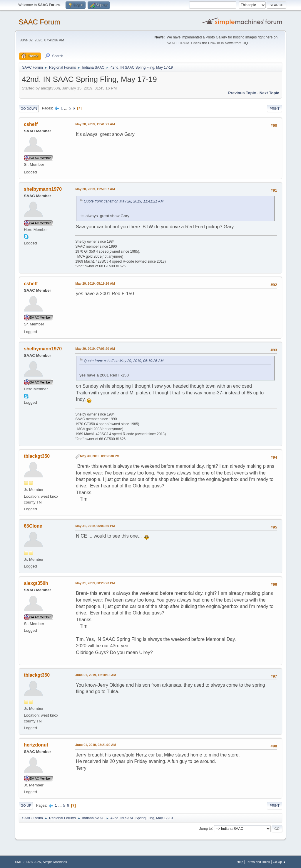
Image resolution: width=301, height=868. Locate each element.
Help (240, 862)
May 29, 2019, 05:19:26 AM (95, 283)
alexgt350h (36, 583)
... (66, 108)
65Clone (33, 526)
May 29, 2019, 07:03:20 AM (95, 349)
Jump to (206, 828)
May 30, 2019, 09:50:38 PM (100, 456)
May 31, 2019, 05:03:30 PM (95, 526)
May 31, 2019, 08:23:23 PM (95, 583)
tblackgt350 (37, 456)
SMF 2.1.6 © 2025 (28, 862)
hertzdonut (36, 745)
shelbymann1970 (43, 189)
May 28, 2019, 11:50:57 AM (95, 189)
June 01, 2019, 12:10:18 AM (96, 675)
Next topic (269, 93)
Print (275, 109)
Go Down (29, 109)
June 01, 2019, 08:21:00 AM (96, 745)
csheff (31, 124)
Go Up (26, 805)
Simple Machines (55, 862)
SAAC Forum (39, 22)
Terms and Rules (258, 862)
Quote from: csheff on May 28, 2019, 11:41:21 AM (124, 201)
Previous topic (242, 93)
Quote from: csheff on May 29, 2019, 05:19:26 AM (124, 361)
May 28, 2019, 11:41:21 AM (95, 124)
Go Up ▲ (279, 862)
